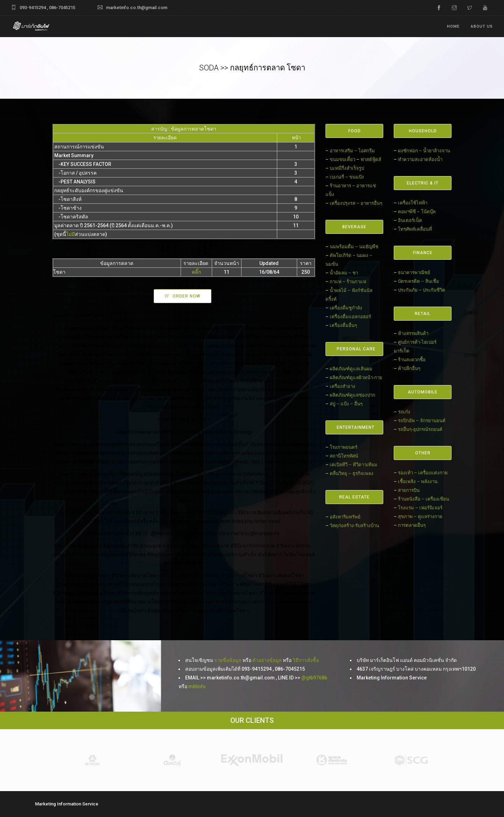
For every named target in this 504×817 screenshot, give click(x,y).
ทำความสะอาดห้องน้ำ (420, 159)
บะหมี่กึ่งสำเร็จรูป (347, 168)
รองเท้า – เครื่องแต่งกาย (423, 473)
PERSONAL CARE (356, 349)
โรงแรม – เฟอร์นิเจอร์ (420, 508)
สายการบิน (409, 490)
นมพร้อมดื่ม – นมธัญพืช (354, 247)
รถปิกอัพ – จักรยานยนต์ (422, 421)
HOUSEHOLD (423, 131)
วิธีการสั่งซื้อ (306, 660)
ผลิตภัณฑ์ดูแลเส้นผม (351, 369)
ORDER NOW (186, 296)
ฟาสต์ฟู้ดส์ (371, 159)
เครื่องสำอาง (342, 386)
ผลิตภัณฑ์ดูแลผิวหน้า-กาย (356, 378)
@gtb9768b (314, 678)
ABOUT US (482, 26)
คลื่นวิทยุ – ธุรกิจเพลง (352, 473)
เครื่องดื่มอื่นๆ (343, 325)
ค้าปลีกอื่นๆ (409, 368)
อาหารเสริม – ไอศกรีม (352, 151)
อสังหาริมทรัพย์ (345, 517)
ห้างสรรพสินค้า (413, 333)
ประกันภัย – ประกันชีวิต (422, 290)
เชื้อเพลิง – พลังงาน (418, 481)
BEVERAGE (354, 227)
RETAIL (423, 314)
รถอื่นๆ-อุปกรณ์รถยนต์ (420, 429)
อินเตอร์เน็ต (410, 220)
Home (453, 26)
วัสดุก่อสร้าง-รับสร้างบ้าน (354, 526)
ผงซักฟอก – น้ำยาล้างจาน (424, 151)
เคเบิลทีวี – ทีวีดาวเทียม (353, 465)
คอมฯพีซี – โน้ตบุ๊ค (417, 212)
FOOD (355, 131)
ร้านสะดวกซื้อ (412, 360)
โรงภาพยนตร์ (344, 447)
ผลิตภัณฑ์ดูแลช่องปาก (352, 395)
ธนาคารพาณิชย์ (414, 273)
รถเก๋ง (404, 412)
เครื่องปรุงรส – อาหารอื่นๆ (356, 203)
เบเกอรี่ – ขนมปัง (347, 177)
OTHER (423, 453)
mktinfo (197, 686)
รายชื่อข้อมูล (227, 660)
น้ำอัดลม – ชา (344, 273)
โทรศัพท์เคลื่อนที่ (415, 229)
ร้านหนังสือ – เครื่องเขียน (423, 499)
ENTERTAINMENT (356, 427)
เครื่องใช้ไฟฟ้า (413, 203)
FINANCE (423, 253)
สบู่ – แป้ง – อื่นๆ (346, 404)
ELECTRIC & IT (423, 183)
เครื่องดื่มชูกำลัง (346, 308)
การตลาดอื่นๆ (412, 525)
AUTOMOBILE (423, 392)
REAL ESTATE (354, 497)
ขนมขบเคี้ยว (342, 159)
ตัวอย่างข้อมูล (267, 660)
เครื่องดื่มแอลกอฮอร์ (350, 317)
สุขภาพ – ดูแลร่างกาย (420, 516)
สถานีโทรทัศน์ (344, 456)
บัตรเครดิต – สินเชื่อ (418, 281)
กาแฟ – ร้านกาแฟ (348, 282)
